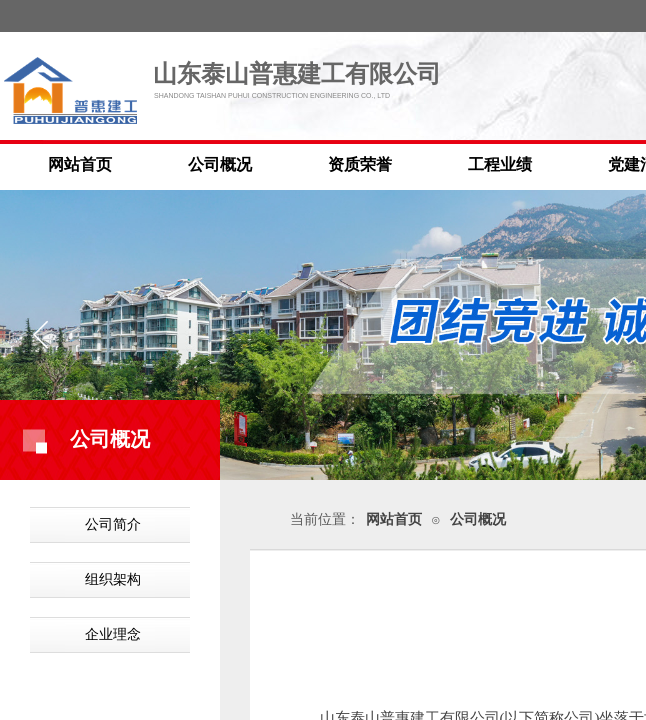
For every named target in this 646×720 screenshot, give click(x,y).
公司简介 (113, 524)
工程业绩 (500, 164)
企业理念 (113, 634)
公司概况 (220, 164)
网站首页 (80, 164)
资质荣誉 (360, 164)
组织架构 (113, 579)
